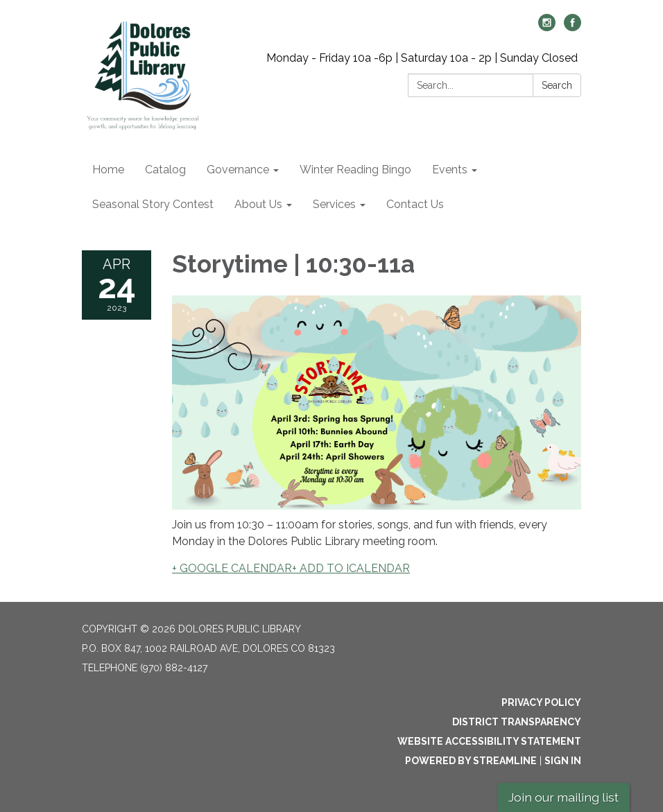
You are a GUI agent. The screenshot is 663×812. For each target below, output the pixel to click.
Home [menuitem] (108, 170)
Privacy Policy (541, 702)
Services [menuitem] (334, 204)
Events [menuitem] (450, 170)
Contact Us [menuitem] (415, 204)
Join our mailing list (563, 797)
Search (557, 85)
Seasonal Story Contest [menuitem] (153, 204)
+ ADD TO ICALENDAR (351, 568)
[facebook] (572, 27)
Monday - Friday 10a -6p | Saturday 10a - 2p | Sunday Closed (422, 58)
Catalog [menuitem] (165, 170)
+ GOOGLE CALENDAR (232, 568)
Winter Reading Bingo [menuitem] (355, 170)
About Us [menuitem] (258, 204)
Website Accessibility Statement (489, 741)
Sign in (563, 761)
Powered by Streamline (471, 761)
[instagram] (547, 27)
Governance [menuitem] (238, 170)
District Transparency (517, 722)
